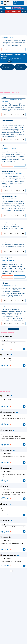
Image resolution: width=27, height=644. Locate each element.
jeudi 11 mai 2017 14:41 (6, 490)
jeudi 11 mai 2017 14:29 (6, 340)
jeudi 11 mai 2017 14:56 (6, 508)
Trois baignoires (7, 258)
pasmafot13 (6, 450)
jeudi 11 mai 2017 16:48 (6, 559)
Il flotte (4, 97)
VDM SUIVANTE (19, 67)
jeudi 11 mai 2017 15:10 (6, 524)
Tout (3, 12)
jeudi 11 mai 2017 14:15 (6, 416)
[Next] (16, 571)
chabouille (6, 430)
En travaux (5, 146)
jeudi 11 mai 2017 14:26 (6, 454)
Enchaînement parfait (8, 171)
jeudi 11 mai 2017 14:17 (6, 434)
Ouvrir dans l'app (17, 3)
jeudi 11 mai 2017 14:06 (6, 358)
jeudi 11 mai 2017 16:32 (6, 541)
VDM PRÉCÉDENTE (6, 67)
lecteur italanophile (8, 555)
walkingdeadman (7, 412)
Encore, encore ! (13, 329)
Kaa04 (4, 355)
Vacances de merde (8, 121)
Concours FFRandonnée (13, 12)
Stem (4, 505)
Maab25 (5, 521)
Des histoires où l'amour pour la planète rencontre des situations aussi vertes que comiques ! (13, 58)
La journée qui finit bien (9, 197)
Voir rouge (5, 283)
